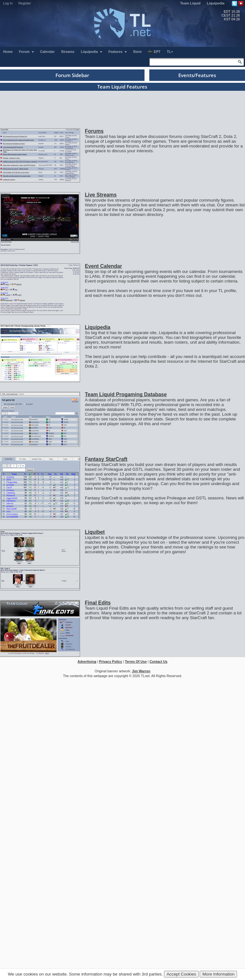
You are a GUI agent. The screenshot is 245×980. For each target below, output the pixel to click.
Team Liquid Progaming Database (126, 394)
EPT (154, 52)
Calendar (48, 52)
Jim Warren (141, 671)
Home (8, 52)
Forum (27, 52)
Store (137, 52)
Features (118, 52)
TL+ (170, 52)
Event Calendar (103, 266)
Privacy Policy (110, 662)
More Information (218, 974)
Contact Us (159, 662)
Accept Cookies (181, 974)
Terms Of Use (136, 662)
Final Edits (98, 603)
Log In (8, 3)
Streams (68, 52)
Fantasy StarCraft (106, 459)
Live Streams (101, 195)
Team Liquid (190, 3)
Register (25, 3)
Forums (94, 131)
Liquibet (95, 532)
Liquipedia (216, 3)
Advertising (87, 662)
